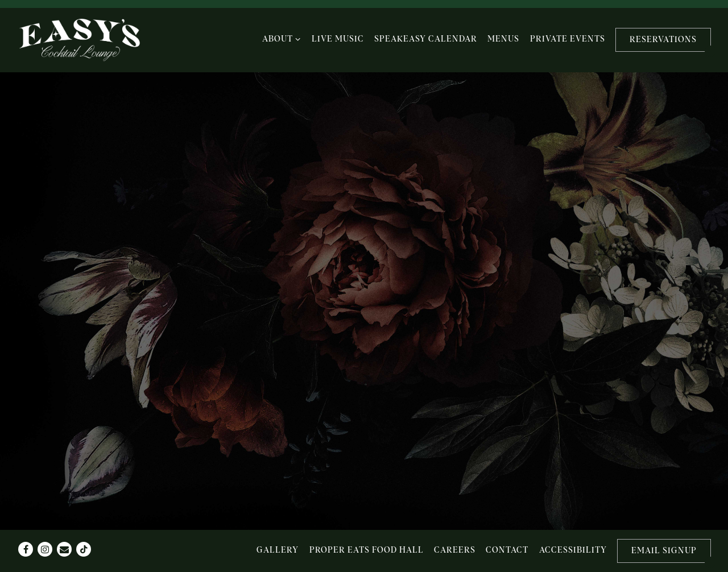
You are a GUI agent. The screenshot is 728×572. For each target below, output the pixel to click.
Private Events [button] (568, 39)
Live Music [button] (338, 39)
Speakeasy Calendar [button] (426, 39)
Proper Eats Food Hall (367, 550)
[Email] (64, 549)
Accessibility (573, 550)
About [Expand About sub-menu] (282, 38)
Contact (507, 550)
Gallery (278, 550)
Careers (455, 550)
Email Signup (664, 551)
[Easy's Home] (80, 40)
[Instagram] (45, 549)
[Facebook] (26, 549)
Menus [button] (503, 39)
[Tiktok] (84, 549)
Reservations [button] (663, 40)
